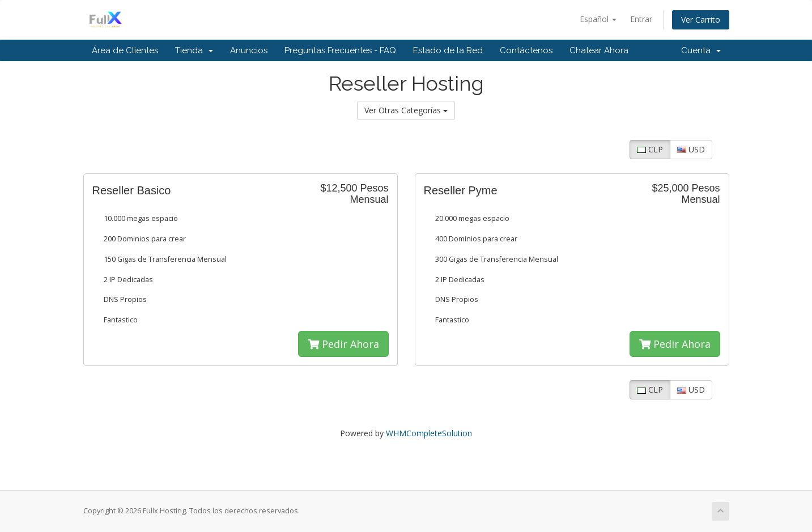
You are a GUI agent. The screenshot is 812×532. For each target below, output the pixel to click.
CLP (650, 149)
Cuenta (701, 50)
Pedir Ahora (343, 344)
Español (598, 19)
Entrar (641, 19)
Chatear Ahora (599, 50)
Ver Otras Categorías (406, 110)
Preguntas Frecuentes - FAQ (340, 50)
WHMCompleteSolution (429, 433)
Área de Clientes (125, 50)
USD (691, 149)
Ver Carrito (701, 20)
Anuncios (249, 50)
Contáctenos (526, 50)
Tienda (194, 50)
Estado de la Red (448, 50)
